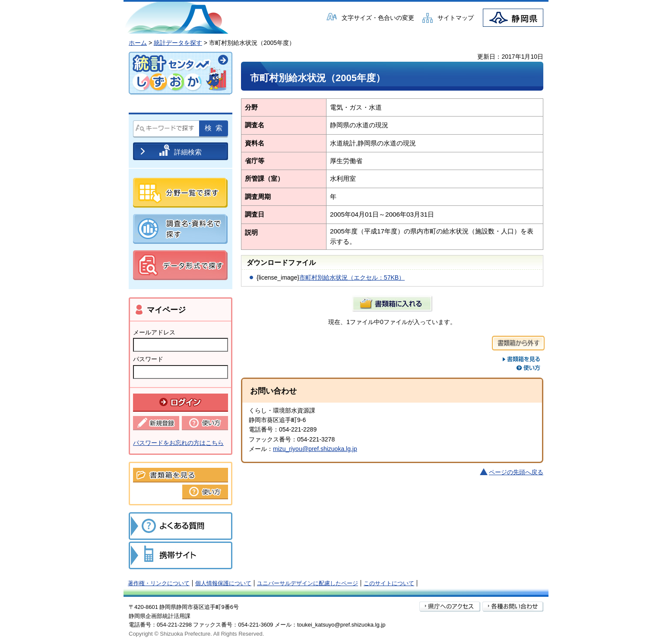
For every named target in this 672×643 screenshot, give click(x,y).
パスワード (148, 359)
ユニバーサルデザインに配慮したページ (307, 583)
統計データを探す (178, 43)
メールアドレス (154, 332)
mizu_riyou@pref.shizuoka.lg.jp (315, 449)
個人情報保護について (223, 583)
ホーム (138, 43)
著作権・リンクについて (159, 583)
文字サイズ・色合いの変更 (378, 18)
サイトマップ (456, 18)
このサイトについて (389, 583)
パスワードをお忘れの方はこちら (178, 443)
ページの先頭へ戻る (516, 472)
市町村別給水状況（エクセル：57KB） (352, 277)
